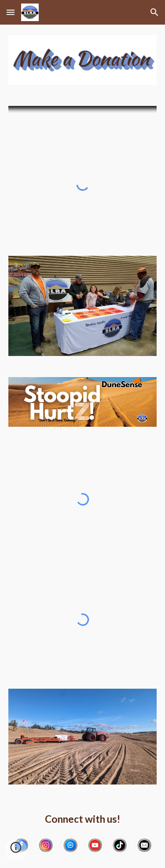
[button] (11, 12)
